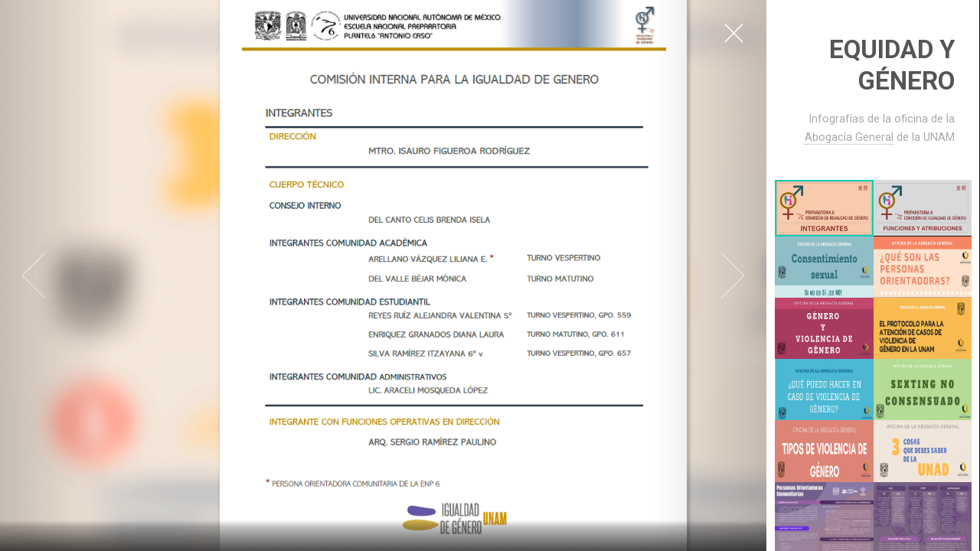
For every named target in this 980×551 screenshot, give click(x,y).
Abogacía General (849, 137)
